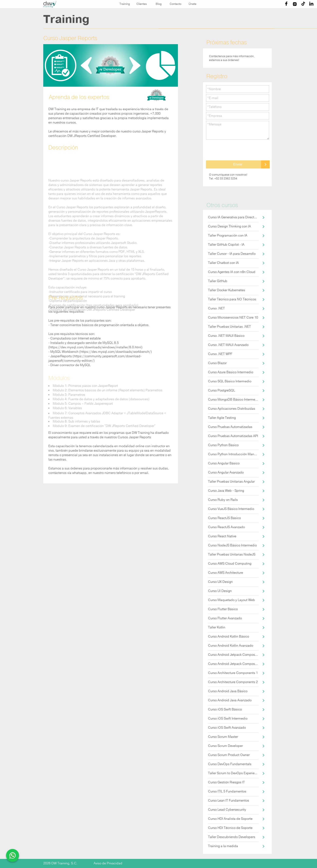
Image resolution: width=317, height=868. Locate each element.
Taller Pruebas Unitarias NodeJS (232, 554)
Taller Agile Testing (222, 418)
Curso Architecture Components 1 (233, 673)
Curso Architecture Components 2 (233, 682)
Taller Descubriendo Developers (232, 837)
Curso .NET (216, 308)
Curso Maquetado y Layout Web (231, 600)
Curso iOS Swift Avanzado (227, 728)
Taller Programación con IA (228, 236)
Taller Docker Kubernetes (227, 290)
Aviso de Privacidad (108, 863)
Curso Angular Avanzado (226, 472)
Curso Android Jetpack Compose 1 (233, 655)
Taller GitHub (218, 281)
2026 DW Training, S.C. (60, 863)
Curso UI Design (220, 591)
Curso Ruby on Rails (223, 500)
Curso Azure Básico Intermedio (231, 372)
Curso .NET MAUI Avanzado (228, 345)
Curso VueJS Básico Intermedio (231, 509)
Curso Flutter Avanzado (225, 618)
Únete (192, 4)
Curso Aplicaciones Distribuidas (232, 409)
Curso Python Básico (223, 445)
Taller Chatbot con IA (223, 263)
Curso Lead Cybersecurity (227, 810)
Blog (159, 4)
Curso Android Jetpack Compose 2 (233, 664)
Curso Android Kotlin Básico (229, 637)
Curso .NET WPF (220, 354)
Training (125, 4)
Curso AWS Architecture (226, 573)
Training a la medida (223, 846)
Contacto (175, 4)
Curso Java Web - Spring (226, 491)
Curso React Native (222, 536)
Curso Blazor (217, 363)
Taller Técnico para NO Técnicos (232, 299)
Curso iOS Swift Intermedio (228, 719)
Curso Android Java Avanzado (230, 700)
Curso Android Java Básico (228, 691)
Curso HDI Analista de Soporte (230, 819)
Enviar (238, 164)
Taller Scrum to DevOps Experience (233, 773)
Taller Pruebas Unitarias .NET (229, 327)
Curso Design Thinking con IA (229, 226)
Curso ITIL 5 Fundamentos (227, 791)
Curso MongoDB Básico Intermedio (233, 400)
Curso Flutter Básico (223, 609)
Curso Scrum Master (223, 737)
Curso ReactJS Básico (224, 518)
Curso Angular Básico (224, 463)
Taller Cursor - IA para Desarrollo (232, 254)
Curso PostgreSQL (221, 390)
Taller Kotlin (217, 627)
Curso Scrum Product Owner (229, 755)
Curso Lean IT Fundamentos (229, 801)
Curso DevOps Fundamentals (230, 764)
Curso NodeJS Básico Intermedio (232, 545)
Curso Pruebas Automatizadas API (233, 436)
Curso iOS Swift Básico (225, 709)
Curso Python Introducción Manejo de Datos (233, 454)
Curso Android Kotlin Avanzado (231, 646)
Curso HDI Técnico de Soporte (230, 828)
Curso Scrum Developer (225, 746)
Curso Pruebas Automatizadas (230, 427)
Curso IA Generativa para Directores (233, 217)
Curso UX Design (220, 582)
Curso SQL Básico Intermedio (230, 381)
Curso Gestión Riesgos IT (226, 782)
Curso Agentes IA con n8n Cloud (232, 272)
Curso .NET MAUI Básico (226, 336)
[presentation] (237, 150)
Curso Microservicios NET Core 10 (233, 318)
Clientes (142, 4)
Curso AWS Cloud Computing (230, 564)
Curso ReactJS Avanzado (226, 527)
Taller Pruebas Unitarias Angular (231, 482)
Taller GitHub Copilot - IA (226, 245)
